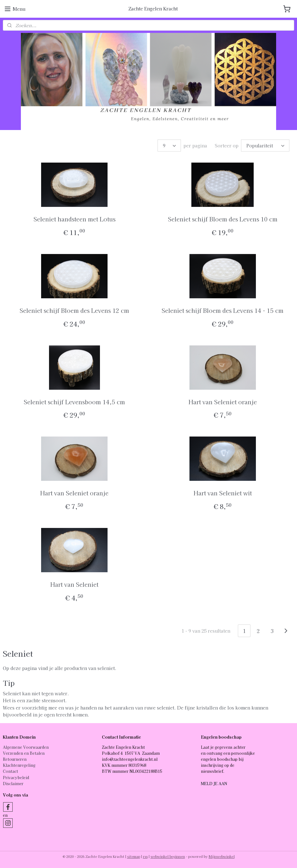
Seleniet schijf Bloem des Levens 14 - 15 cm (223, 310)
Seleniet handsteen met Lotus (74, 219)
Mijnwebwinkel (222, 856)
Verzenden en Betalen (24, 753)
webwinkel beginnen (168, 856)
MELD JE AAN (214, 783)
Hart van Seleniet (74, 584)
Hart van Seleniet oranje (223, 402)
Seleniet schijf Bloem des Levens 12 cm (74, 310)
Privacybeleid (16, 777)
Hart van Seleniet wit (223, 493)
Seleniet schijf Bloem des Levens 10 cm (223, 219)
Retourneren (15, 759)
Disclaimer (13, 783)
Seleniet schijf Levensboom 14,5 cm (74, 402)
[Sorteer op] (265, 146)
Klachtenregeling (19, 765)
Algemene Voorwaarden (26, 747)
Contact (10, 771)
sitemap (134, 856)
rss (145, 856)
